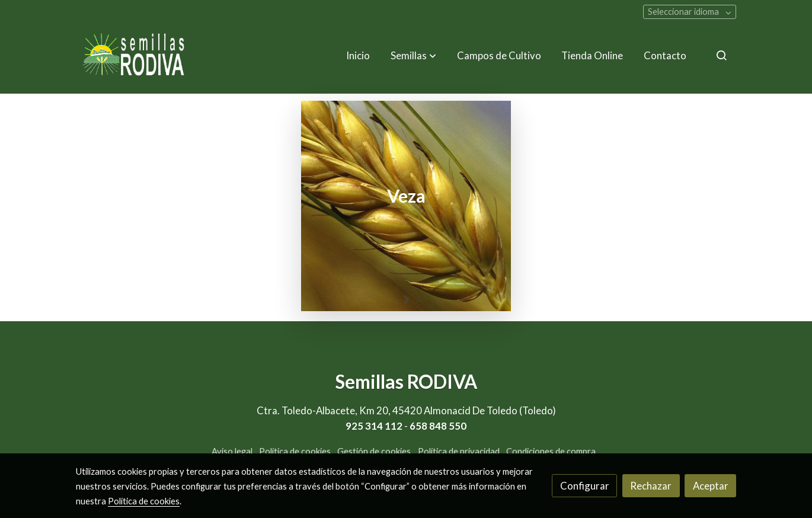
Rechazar (651, 486)
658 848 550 (438, 426)
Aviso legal (232, 451)
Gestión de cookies (374, 451)
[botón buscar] (721, 55)
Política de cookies (295, 451)
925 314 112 (374, 426)
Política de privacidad (459, 451)
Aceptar (711, 486)
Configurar (585, 486)
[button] (413, 55)
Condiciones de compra (551, 451)
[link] (134, 55)
